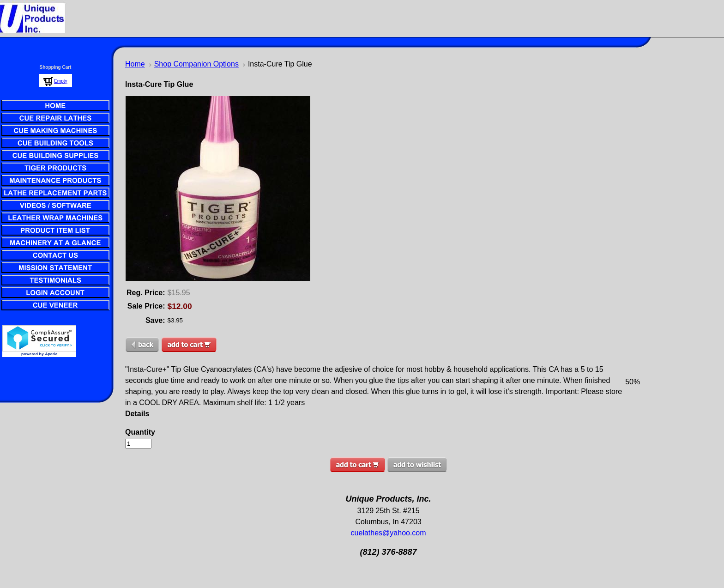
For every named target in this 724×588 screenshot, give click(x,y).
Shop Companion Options (196, 64)
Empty (60, 81)
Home (135, 64)
